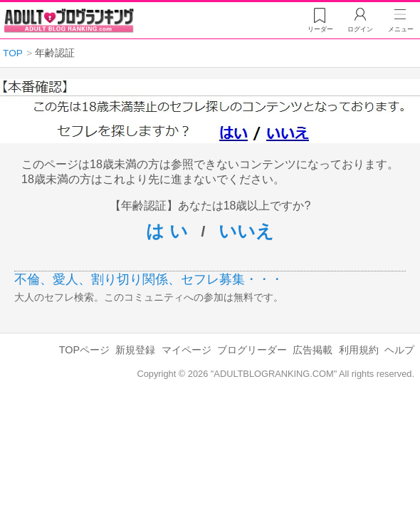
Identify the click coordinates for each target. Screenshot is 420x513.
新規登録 (135, 350)
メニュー (401, 29)
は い (167, 231)
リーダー (320, 29)
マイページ (187, 350)
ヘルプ (399, 350)
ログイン (360, 29)
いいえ (246, 231)
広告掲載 (313, 350)
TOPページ (84, 350)
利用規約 (359, 350)
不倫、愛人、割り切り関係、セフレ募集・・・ (149, 279)
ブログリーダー (252, 350)
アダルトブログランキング (69, 21)
